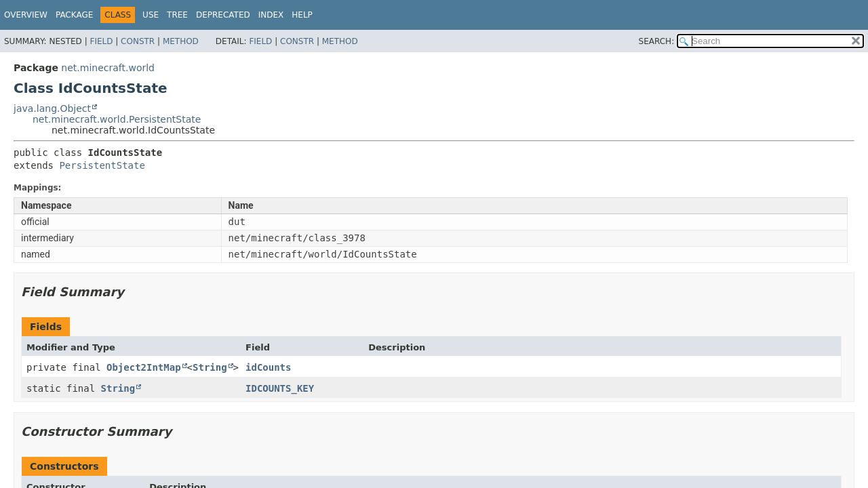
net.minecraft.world (108, 68)
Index (271, 15)
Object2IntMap (144, 367)
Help (302, 15)
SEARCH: (657, 41)
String (210, 367)
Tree (177, 15)
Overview (26, 15)
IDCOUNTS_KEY (280, 388)
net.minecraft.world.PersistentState (117, 119)
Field (101, 41)
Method (181, 41)
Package (74, 15)
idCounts (268, 367)
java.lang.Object (52, 108)
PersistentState (102, 165)
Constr (138, 41)
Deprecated (223, 15)
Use (151, 15)
